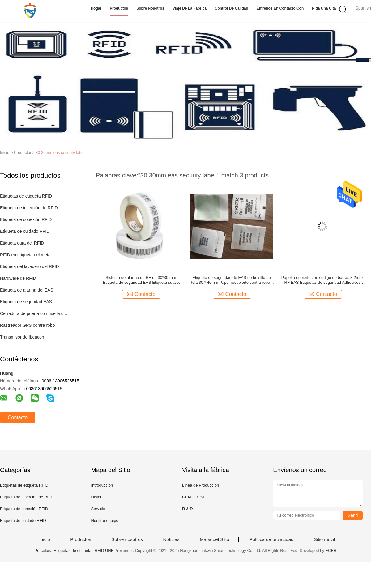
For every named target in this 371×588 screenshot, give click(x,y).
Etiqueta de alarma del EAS (27, 290)
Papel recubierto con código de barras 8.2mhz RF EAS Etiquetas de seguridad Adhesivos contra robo (322, 280)
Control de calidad (232, 8)
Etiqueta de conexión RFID (26, 219)
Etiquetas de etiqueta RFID (26, 196)
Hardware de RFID (18, 278)
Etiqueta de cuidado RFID (25, 231)
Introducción (102, 485)
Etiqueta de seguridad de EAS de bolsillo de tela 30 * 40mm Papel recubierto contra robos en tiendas (232, 280)
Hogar (96, 8)
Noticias (171, 539)
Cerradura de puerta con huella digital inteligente (35, 313)
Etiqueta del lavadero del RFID (30, 266)
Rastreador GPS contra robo (27, 325)
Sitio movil (324, 539)
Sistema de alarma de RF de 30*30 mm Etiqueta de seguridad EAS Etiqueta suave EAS (141, 280)
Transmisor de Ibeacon (22, 337)
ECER (331, 550)
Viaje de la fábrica (190, 8)
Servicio (98, 509)
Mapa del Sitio (214, 539)
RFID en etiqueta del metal (26, 255)
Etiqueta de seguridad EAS (26, 302)
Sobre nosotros (150, 8)
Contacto (18, 418)
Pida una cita (324, 8)
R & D (188, 509)
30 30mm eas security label (60, 153)
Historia (98, 497)
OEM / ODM (193, 497)
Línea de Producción (200, 485)
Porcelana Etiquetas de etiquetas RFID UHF (74, 550)
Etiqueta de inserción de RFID (29, 208)
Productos (119, 8)
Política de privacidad (272, 539)
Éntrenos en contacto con (280, 8)
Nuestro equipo (104, 520)
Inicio (45, 539)
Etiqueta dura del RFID (22, 243)
